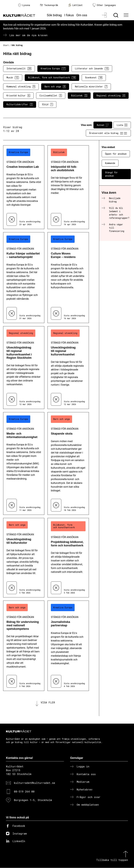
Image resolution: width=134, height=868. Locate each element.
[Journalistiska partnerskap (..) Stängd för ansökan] (68, 646)
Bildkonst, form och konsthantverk (52, 78)
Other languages (104, 5)
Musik (13, 78)
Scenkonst (94, 78)
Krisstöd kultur (18, 96)
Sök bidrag (54, 15)
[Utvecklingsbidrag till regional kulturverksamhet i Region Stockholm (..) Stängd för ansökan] (24, 368)
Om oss (82, 15)
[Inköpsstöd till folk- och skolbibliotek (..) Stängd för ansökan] (68, 187)
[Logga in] (105, 15)
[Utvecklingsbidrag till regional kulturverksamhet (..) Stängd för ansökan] (68, 368)
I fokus (69, 15)
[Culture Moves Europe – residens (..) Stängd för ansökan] (68, 278)
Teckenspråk (49, 5)
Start (6, 45)
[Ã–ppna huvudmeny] (126, 15)
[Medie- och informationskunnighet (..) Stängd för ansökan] (24, 463)
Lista (122, 125)
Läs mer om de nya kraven (29, 35)
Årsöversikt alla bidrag (108, 133)
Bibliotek (79, 96)
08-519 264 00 (24, 791)
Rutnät (103, 125)
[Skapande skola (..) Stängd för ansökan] (68, 463)
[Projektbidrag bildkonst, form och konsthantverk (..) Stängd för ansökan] (68, 558)
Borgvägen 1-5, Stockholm (33, 800)
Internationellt (19, 69)
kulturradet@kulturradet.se (35, 783)
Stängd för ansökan (111, 174)
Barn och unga (55, 87)
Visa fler (48, 702)
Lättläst (75, 5)
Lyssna (24, 5)
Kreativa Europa (53, 69)
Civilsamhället (51, 96)
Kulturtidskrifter (20, 104)
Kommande (110, 163)
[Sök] (116, 15)
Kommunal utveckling (21, 87)
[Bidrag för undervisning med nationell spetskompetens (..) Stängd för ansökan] (24, 646)
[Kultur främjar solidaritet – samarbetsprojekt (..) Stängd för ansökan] (24, 278)
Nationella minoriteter (91, 87)
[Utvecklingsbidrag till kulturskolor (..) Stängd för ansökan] (24, 558)
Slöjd (48, 104)
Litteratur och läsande (92, 69)
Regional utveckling (111, 96)
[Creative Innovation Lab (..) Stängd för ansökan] (24, 187)
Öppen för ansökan (116, 154)
